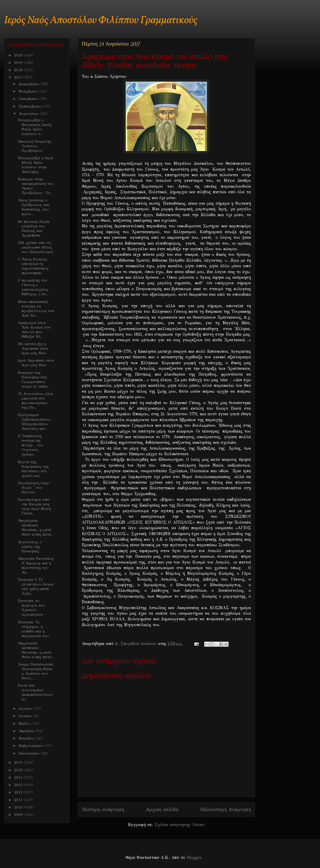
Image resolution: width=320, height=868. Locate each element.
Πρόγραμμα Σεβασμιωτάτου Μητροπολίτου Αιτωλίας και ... (34, 422)
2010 (19, 807)
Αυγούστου (29, 114)
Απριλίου (27, 731)
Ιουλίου (26, 709)
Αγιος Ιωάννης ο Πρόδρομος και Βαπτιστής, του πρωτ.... (34, 207)
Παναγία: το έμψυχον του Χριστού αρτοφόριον (31, 608)
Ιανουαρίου (30, 753)
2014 (19, 777)
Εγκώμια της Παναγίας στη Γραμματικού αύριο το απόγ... (34, 379)
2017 (19, 77)
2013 (19, 785)
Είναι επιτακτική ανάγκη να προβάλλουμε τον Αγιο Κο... (36, 308)
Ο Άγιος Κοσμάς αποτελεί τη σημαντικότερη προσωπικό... (33, 266)
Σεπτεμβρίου (31, 106)
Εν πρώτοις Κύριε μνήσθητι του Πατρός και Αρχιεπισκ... (34, 228)
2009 (19, 815)
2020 (19, 55)
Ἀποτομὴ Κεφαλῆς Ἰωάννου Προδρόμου (35, 146)
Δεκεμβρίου (30, 84)
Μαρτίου (27, 738)
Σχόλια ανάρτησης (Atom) (180, 825)
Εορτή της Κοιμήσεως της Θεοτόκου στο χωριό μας (33, 469)
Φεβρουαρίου (31, 746)
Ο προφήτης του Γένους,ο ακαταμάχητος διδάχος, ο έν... (33, 287)
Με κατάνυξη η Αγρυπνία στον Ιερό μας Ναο (33, 348)
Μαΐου (25, 724)
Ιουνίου (26, 716)
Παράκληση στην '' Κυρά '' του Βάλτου (35, 488)
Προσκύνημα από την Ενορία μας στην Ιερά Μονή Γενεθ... (34, 506)
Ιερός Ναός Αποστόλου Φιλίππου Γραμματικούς (101, 20)
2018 (19, 70)
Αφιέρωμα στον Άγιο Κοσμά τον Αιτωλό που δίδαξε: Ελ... (34, 330)
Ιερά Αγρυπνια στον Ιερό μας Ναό (36, 363)
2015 (19, 770)
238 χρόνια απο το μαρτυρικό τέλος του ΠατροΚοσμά (35, 247)
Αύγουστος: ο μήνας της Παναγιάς (30, 547)
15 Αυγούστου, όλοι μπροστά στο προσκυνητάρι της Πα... (35, 401)
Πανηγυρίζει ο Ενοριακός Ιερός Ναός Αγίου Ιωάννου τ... (35, 127)
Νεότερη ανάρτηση (103, 809)
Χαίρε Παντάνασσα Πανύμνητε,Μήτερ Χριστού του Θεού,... (36, 671)
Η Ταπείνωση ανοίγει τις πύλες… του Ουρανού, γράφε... (31, 445)
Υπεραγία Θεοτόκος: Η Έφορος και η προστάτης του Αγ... (36, 565)
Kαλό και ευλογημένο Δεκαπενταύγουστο (35, 692)
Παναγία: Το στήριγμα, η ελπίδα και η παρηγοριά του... (34, 629)
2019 (19, 63)
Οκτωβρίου (29, 99)
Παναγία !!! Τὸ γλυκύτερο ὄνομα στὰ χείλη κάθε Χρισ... (36, 586)
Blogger (194, 857)
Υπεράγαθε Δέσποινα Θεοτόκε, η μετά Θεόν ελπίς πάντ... (36, 527)
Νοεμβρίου (29, 91)
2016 (19, 762)
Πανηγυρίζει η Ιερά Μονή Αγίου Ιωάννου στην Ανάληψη (35, 165)
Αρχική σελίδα (162, 809)
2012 (19, 792)
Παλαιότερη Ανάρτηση (226, 809)
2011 (19, 800)
